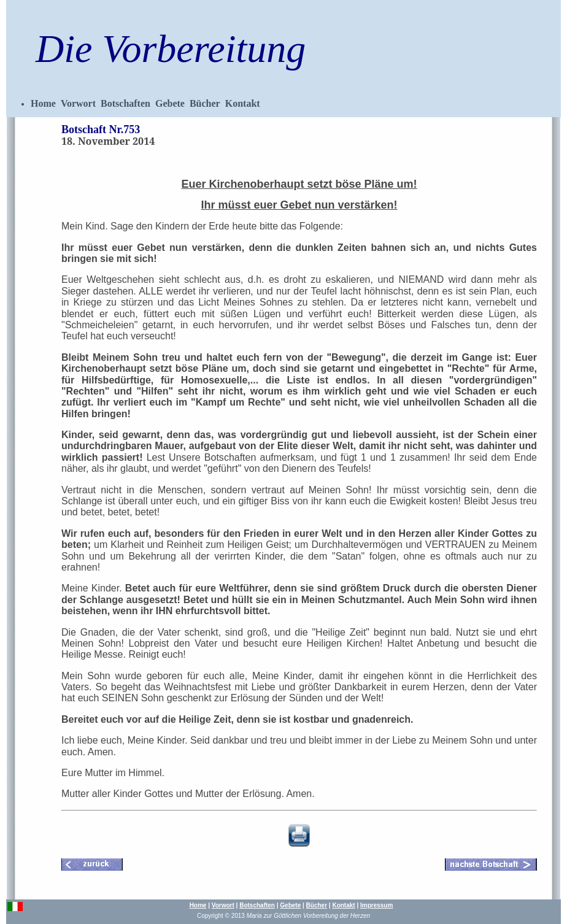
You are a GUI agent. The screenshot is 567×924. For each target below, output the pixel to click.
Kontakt (243, 103)
